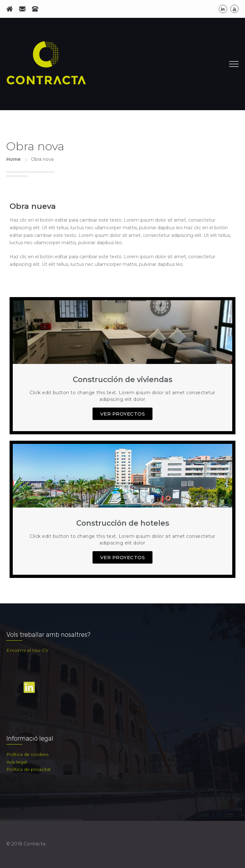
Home (13, 159)
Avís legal (17, 762)
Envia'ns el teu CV (27, 650)
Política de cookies (27, 754)
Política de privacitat (29, 769)
